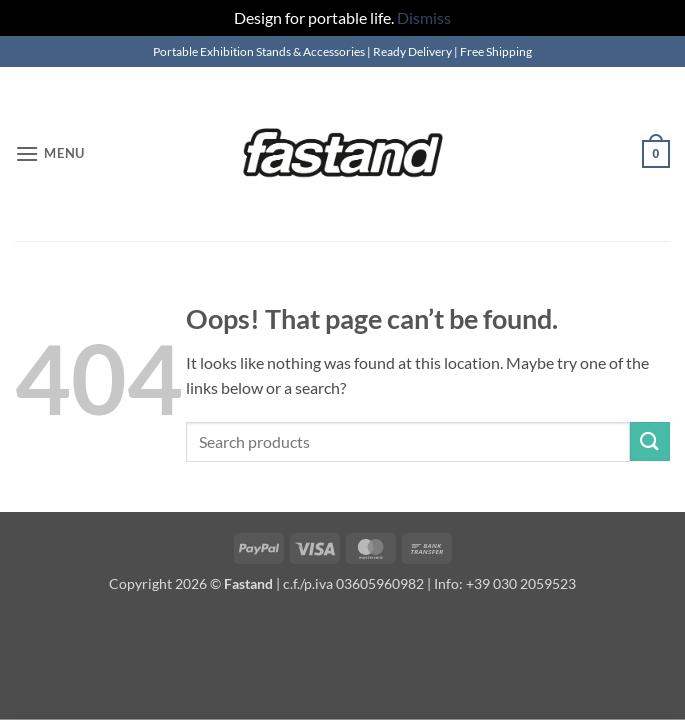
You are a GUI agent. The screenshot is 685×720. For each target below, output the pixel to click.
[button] (50, 153)
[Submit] (650, 441)
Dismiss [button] (424, 17)
